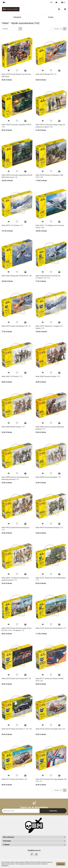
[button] (63, 2)
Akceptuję (61, 864)
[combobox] (12, 29)
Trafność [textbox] (5, 29)
